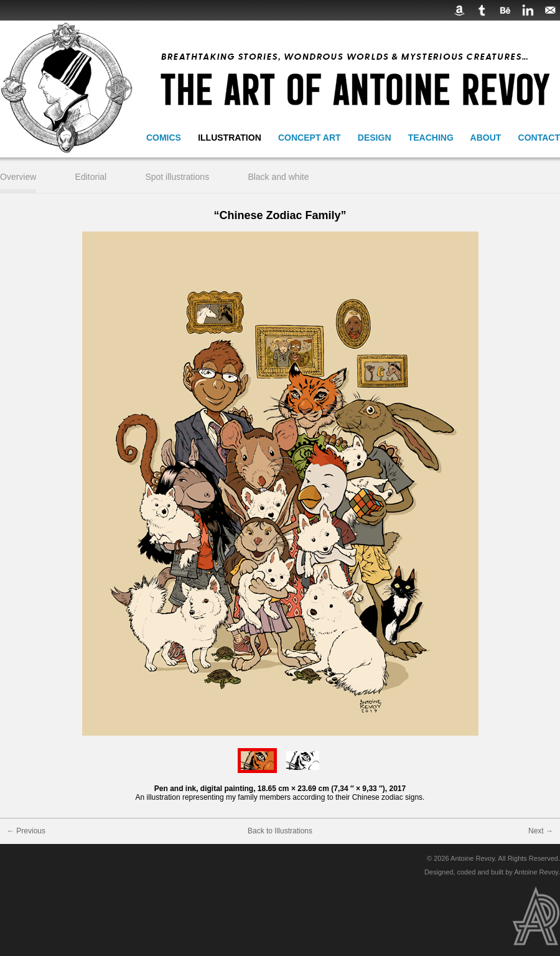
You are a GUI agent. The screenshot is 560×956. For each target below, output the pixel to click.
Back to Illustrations (280, 831)
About (486, 138)
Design (375, 138)
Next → (541, 831)
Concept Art (310, 138)
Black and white (278, 177)
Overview (18, 177)
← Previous (26, 831)
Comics (164, 138)
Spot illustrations (177, 177)
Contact (539, 138)
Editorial (91, 177)
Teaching (431, 138)
